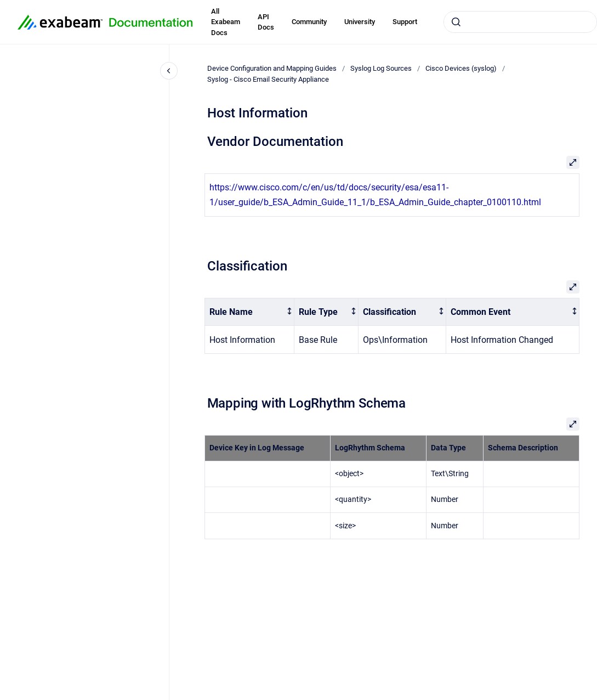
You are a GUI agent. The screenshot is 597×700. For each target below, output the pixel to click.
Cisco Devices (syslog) (461, 68)
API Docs (266, 22)
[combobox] (520, 22)
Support (405, 22)
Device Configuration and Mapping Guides (272, 68)
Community (309, 22)
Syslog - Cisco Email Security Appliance (268, 79)
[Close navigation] (169, 71)
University (360, 22)
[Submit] (456, 22)
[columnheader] (250, 312)
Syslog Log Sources (381, 68)
